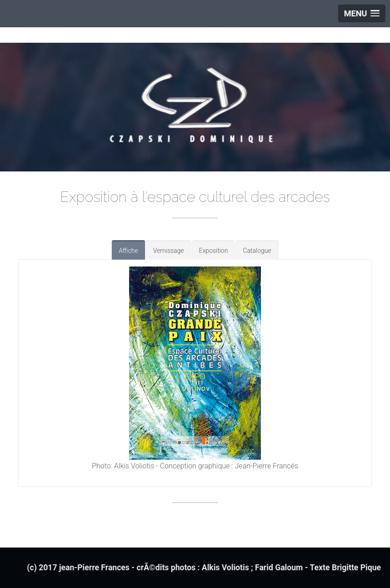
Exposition (214, 251)
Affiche (128, 251)
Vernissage (169, 251)
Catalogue (257, 251)
